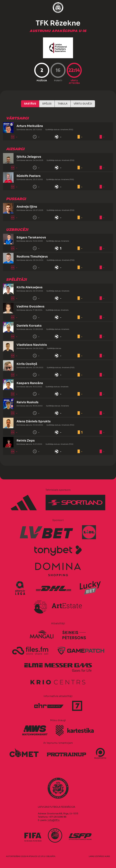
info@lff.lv (53, 820)
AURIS (107, 856)
